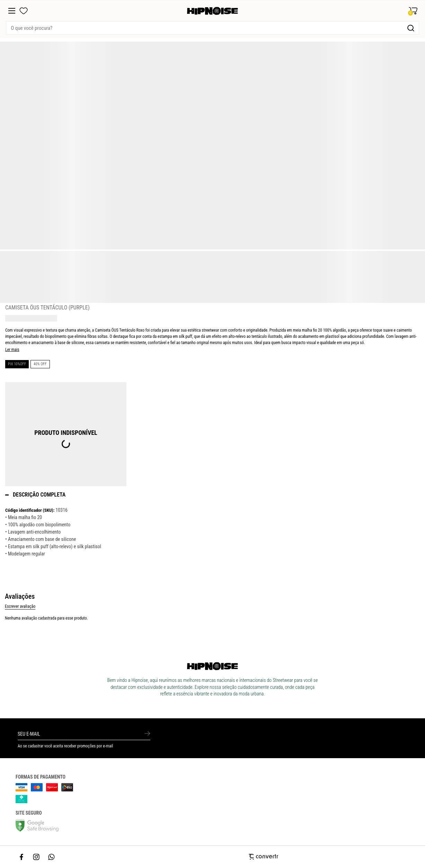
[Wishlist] (24, 11)
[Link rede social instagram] (37, 857)
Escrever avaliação (20, 606)
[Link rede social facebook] (22, 857)
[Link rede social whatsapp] (52, 857)
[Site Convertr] (212, 857)
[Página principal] (212, 11)
